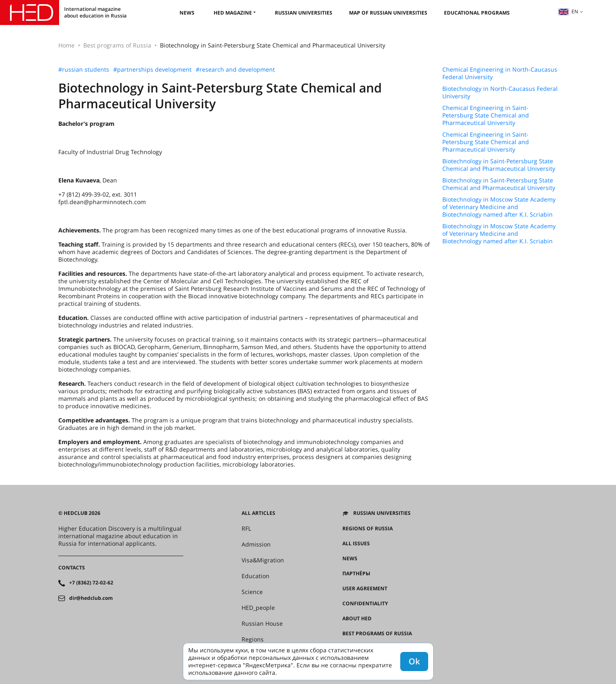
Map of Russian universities (388, 13)
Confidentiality (365, 604)
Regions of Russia (368, 529)
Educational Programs (477, 13)
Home (66, 45)
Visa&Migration (263, 560)
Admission (256, 544)
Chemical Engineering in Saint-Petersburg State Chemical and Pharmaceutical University (486, 115)
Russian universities (304, 13)
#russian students (84, 70)
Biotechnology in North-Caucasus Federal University (500, 92)
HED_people (258, 608)
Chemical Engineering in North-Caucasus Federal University (500, 73)
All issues (356, 544)
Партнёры (356, 574)
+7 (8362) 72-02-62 (91, 583)
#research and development (235, 70)
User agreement (365, 589)
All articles (258, 513)
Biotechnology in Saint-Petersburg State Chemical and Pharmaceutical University (499, 165)
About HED (357, 619)
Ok (414, 661)
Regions (253, 639)
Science (252, 592)
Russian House (262, 624)
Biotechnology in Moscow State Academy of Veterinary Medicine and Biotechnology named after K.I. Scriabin (499, 207)
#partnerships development (152, 70)
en (568, 11)
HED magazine (233, 13)
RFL (246, 529)
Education (256, 576)
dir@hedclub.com (91, 598)
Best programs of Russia (117, 45)
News (187, 13)
